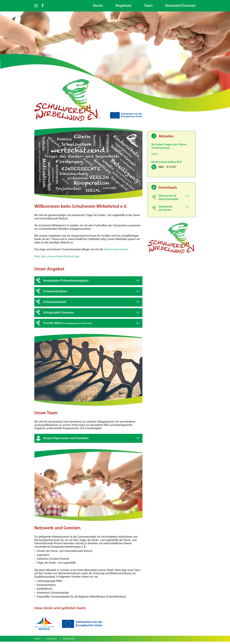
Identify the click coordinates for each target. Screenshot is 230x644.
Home (37, 641)
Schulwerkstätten (55, 294)
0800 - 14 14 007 (167, 169)
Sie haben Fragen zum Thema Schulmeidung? (169, 149)
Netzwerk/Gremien (180, 6)
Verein (98, 6)
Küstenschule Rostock (116, 252)
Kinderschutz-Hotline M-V (166, 164)
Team (148, 6)
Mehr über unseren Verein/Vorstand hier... (57, 259)
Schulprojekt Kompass (59, 315)
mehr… (156, 156)
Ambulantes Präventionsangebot (66, 283)
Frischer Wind (68, 325)
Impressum (52, 641)
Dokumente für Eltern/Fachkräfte (168, 200)
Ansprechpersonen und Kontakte (66, 441)
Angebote (123, 6)
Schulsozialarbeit (55, 304)
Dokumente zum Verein (166, 211)
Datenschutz (69, 641)
